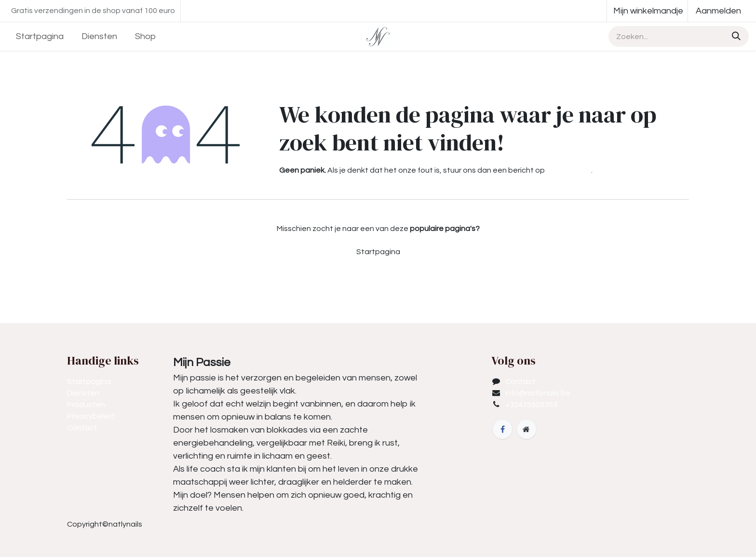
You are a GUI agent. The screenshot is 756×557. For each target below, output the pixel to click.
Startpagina (378, 252)
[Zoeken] (735, 36)
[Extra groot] (526, 429)
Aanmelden (718, 11)
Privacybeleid (91, 416)
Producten (86, 405)
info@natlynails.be (538, 393)
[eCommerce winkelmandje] (647, 11)
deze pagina (569, 170)
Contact (82, 428)
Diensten (83, 393)
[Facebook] (502, 429)
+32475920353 (531, 405)
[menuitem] (40, 36)
